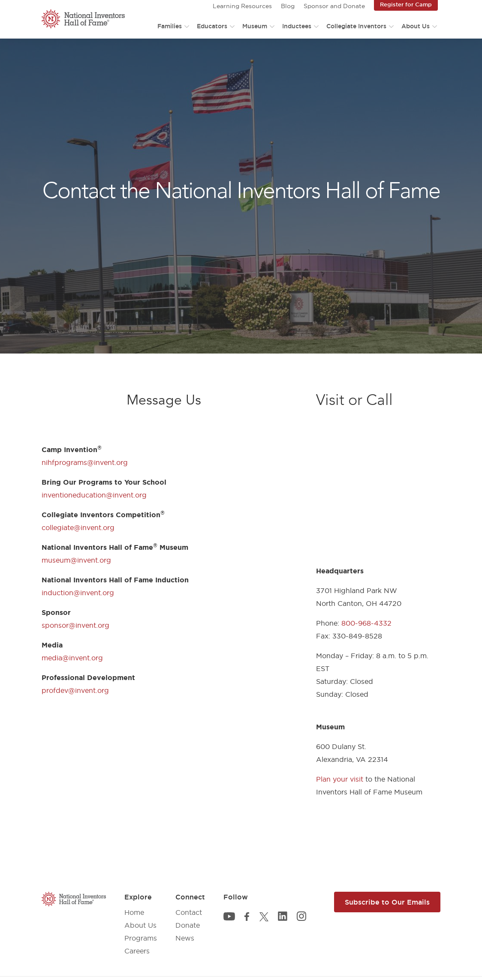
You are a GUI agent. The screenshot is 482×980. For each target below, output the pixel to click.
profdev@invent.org (75, 690)
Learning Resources (242, 6)
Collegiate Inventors (356, 26)
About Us (416, 26)
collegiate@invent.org (78, 527)
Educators (212, 26)
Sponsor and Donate (334, 6)
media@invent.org (72, 658)
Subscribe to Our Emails (387, 902)
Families (170, 26)
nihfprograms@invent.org (85, 462)
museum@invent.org (76, 560)
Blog (288, 6)
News (185, 938)
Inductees (297, 26)
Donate (188, 925)
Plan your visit (340, 779)
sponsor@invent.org (75, 625)
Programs (141, 938)
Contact (189, 912)
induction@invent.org (78, 593)
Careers (137, 951)
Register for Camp (406, 4)
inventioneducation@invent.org (94, 495)
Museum (255, 26)
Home (134, 912)
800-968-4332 (366, 623)
